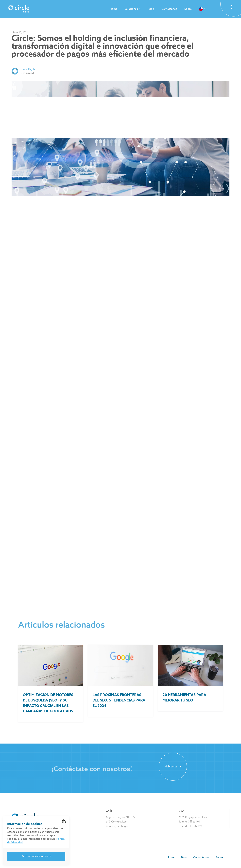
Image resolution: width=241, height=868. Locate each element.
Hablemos (174, 767)
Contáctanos (169, 9)
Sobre (188, 9)
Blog (151, 9)
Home (114, 9)
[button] (133, 9)
